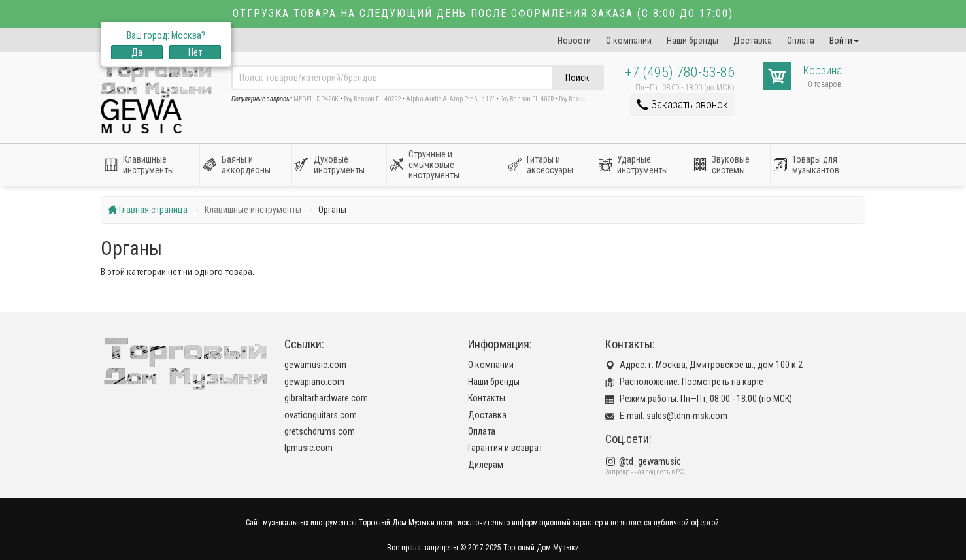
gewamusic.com (315, 365)
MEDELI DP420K (316, 99)
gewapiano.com (314, 382)
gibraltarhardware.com (326, 398)
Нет (195, 52)
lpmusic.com (308, 448)
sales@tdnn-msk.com (687, 416)
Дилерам (486, 465)
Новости (574, 41)
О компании (629, 41)
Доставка (753, 41)
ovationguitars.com (321, 415)
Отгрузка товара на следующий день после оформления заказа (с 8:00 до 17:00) (483, 13)
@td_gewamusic (650, 461)
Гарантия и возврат (505, 448)
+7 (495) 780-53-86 (680, 72)
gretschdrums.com (320, 431)
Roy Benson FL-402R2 (372, 99)
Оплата (801, 41)
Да (137, 52)
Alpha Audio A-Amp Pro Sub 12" (450, 99)
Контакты (487, 398)
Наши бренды (692, 41)
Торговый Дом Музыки (541, 548)
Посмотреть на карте (723, 382)
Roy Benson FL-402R (527, 99)
